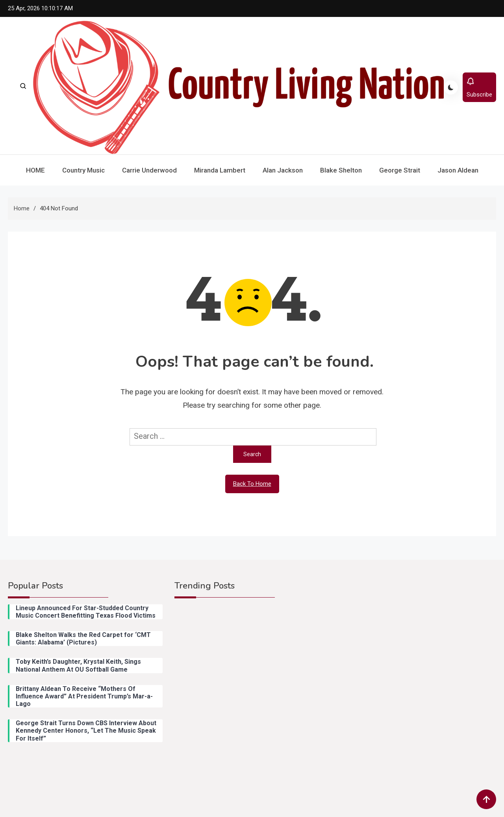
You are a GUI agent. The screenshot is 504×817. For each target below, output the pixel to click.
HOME (35, 170)
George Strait (400, 170)
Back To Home (252, 484)
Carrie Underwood (149, 170)
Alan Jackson (283, 170)
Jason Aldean (458, 170)
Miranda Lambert (220, 170)
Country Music (83, 170)
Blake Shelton (341, 170)
